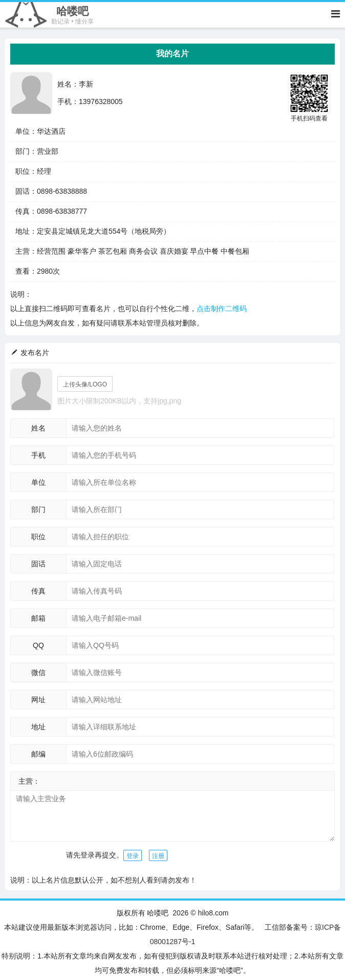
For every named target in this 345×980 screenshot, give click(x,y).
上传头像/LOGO (85, 384)
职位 (38, 537)
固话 (38, 564)
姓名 (38, 428)
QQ (38, 645)
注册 (158, 856)
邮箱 (38, 618)
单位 (38, 482)
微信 (38, 672)
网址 (38, 700)
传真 (38, 591)
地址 (38, 727)
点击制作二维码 (222, 309)
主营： (29, 781)
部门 (38, 509)
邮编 (38, 754)
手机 (38, 455)
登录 (133, 856)
